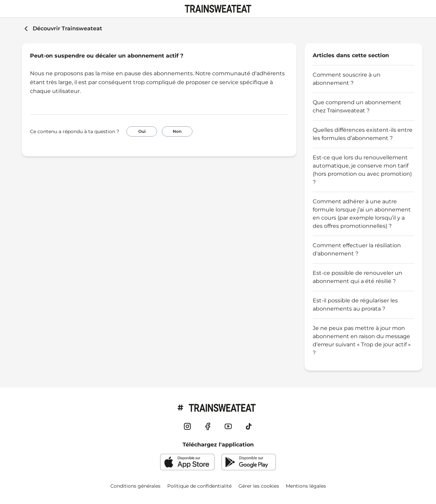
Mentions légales (306, 486)
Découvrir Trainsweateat (67, 28)
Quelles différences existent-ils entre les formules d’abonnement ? (363, 134)
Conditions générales (135, 486)
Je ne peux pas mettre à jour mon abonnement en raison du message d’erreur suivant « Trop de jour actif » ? (362, 340)
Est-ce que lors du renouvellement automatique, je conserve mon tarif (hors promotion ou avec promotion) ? (362, 170)
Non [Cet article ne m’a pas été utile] (177, 131)
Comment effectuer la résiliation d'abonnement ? (357, 249)
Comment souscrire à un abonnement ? (347, 79)
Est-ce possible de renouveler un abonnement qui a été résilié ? (357, 277)
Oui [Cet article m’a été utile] (142, 131)
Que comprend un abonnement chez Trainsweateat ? (357, 106)
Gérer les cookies (259, 486)
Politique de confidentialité (199, 486)
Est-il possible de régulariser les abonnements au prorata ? (355, 305)
